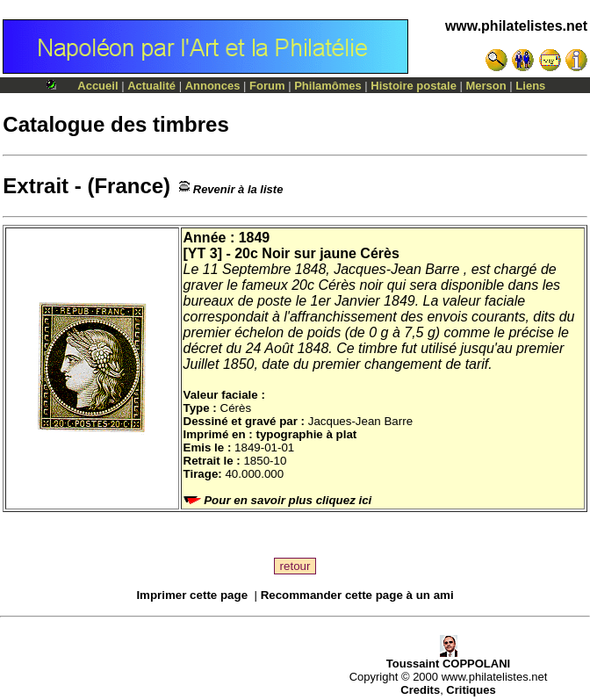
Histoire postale (414, 86)
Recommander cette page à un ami (357, 595)
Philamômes (328, 86)
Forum (267, 86)
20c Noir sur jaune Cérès (317, 253)
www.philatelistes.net (516, 26)
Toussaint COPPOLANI (448, 658)
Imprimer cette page (192, 595)
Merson (486, 86)
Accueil (97, 86)
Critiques (471, 690)
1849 (255, 238)
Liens (530, 86)
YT (197, 253)
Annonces (213, 86)
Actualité (151, 86)
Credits (420, 690)
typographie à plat (306, 434)
